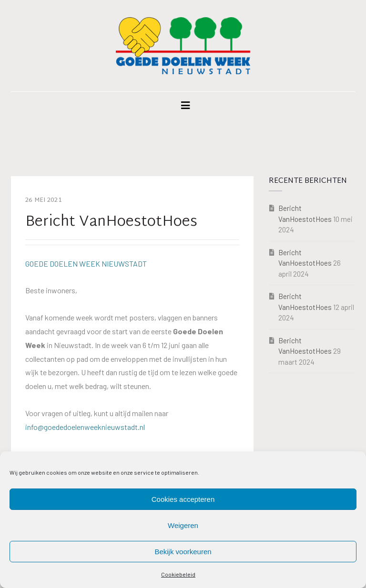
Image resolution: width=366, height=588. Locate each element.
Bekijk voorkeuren (183, 552)
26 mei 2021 (44, 200)
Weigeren (183, 525)
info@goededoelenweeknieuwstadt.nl (85, 427)
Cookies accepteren (183, 499)
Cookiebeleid (178, 574)
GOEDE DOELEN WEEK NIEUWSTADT (86, 264)
